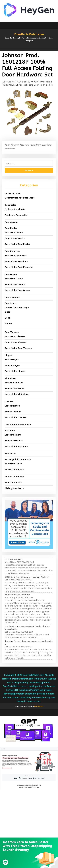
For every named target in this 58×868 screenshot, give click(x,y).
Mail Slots (10, 430)
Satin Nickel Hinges (15, 371)
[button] (29, 50)
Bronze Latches (13, 412)
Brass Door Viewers (15, 336)
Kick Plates (11, 378)
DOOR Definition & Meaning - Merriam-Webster (27, 577)
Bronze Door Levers (15, 285)
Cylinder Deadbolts (15, 209)
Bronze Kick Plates (14, 389)
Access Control (13, 194)
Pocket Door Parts (14, 470)
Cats (7, 312)
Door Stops (11, 303)
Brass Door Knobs (14, 232)
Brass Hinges (12, 360)
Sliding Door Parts (14, 488)
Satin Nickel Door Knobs (17, 244)
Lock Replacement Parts (18, 425)
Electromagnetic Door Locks (20, 198)
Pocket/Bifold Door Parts (18, 459)
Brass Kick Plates (14, 383)
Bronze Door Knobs (15, 238)
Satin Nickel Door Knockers (19, 267)
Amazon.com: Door (14, 559)
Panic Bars (10, 454)
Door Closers (12, 222)
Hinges (8, 355)
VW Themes (39, 706)
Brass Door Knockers (16, 256)
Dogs (8, 318)
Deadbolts (10, 205)
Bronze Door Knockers (16, 261)
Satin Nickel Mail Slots (16, 446)
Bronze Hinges (12, 365)
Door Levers (11, 274)
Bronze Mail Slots (14, 441)
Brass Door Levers (14, 279)
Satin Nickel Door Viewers (18, 348)
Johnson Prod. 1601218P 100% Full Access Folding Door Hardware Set (27, 83)
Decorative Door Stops (17, 308)
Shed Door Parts (13, 483)
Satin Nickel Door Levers (17, 290)
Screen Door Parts (14, 477)
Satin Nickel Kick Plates (17, 394)
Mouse (8, 324)
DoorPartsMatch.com (29, 34)
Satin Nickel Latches (16, 417)
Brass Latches (12, 406)
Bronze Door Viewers (16, 342)
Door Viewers (12, 332)
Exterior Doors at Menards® (17, 595)
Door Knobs (11, 228)
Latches (9, 402)
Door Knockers (12, 251)
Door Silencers (12, 298)
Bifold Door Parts (14, 464)
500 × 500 (31, 82)
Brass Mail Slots (13, 435)
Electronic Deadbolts (16, 215)
